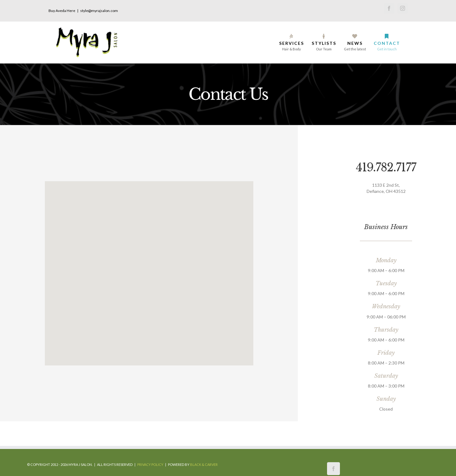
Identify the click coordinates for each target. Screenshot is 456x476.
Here (71, 11)
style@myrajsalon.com (99, 11)
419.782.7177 (386, 168)
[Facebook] (333, 469)
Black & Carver (204, 464)
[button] (149, 270)
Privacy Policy (150, 464)
